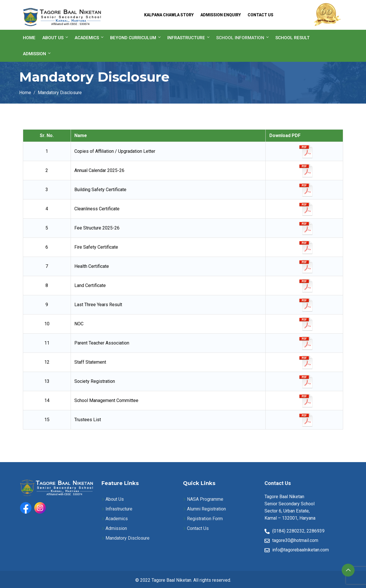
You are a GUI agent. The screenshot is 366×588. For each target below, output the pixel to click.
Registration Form (205, 519)
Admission (37, 54)
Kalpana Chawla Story (169, 15)
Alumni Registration (206, 509)
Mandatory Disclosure (128, 538)
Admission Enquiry (221, 15)
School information (243, 38)
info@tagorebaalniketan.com (301, 550)
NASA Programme (205, 499)
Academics (89, 38)
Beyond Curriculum (136, 38)
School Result (293, 38)
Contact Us (260, 15)
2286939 (316, 531)
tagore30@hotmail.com (295, 540)
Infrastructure (189, 38)
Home (29, 38)
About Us (56, 38)
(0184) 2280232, (289, 531)
